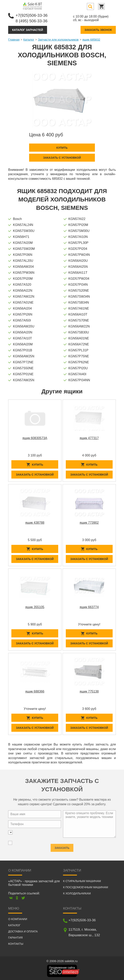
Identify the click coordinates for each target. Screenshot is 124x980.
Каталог (29, 40)
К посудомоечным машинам (86, 887)
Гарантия (15, 938)
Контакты (16, 944)
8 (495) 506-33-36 (31, 21)
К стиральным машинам (82, 881)
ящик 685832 (91, 40)
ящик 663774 (89, 607)
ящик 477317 (89, 438)
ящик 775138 (89, 691)
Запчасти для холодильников (58, 40)
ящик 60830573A (35, 438)
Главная (14, 40)
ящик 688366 (35, 691)
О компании (18, 919)
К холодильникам (77, 893)
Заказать (62, 847)
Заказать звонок (98, 30)
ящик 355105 (35, 607)
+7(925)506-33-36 (32, 15)
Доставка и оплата (23, 931)
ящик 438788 (35, 523)
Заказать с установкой (62, 158)
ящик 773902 (89, 523)
